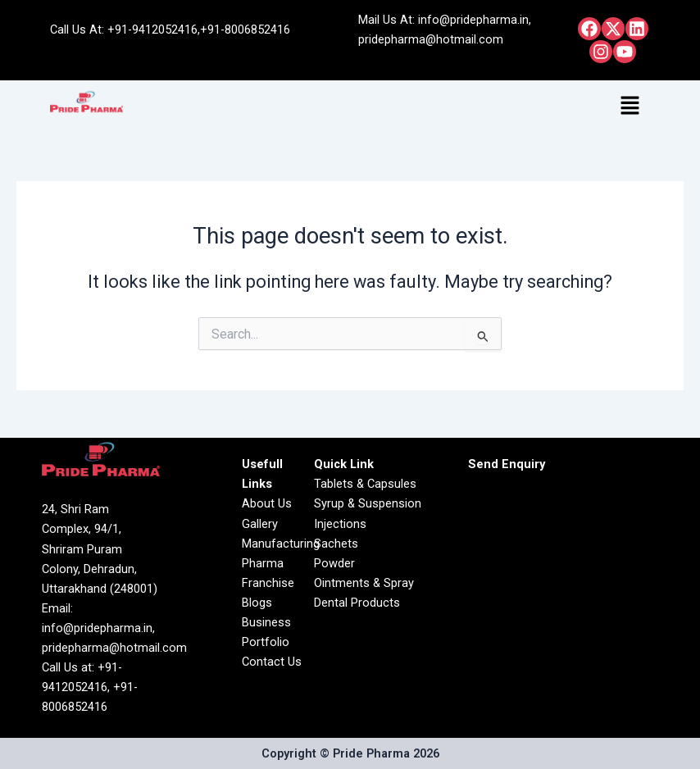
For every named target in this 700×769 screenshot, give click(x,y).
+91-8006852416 (245, 30)
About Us (267, 503)
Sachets (336, 544)
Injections (340, 524)
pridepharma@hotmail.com (431, 39)
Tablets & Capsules (365, 484)
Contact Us (272, 662)
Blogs (257, 603)
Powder (334, 563)
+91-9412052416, (154, 30)
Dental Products (357, 603)
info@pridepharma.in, (475, 20)
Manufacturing (281, 544)
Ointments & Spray (364, 583)
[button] (630, 107)
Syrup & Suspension (368, 503)
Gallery (260, 524)
